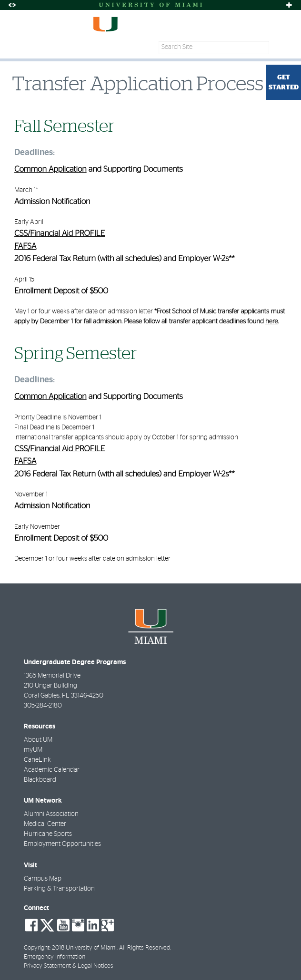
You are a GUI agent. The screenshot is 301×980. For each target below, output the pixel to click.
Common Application (50, 170)
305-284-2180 (43, 706)
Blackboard (40, 780)
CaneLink (37, 760)
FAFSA (25, 247)
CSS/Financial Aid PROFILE (60, 234)
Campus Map (43, 879)
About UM (38, 740)
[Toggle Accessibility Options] (12, 5)
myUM (33, 750)
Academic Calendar (52, 770)
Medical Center (45, 824)
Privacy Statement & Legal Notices (69, 966)
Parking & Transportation (59, 889)
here (271, 321)
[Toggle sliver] (289, 5)
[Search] (283, 47)
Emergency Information (55, 957)
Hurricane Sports (48, 834)
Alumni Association (51, 814)
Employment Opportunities (62, 844)
